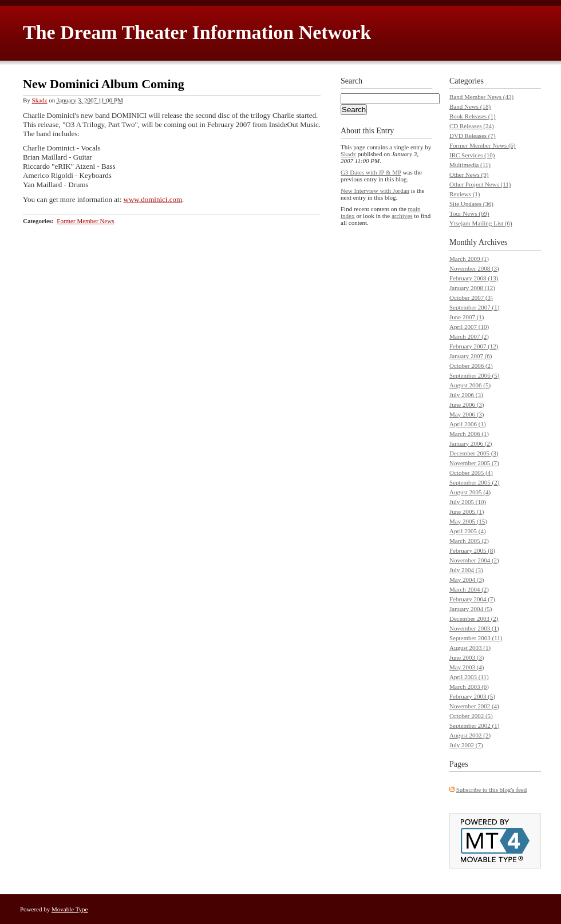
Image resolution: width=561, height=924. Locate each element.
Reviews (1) (465, 194)
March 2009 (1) (469, 259)
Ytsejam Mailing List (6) (481, 223)
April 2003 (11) (469, 677)
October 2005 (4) (471, 473)
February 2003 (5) (472, 696)
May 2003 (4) (467, 667)
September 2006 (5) (474, 375)
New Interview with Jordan (375, 191)
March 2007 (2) (469, 336)
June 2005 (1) (467, 511)
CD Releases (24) (472, 126)
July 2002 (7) (466, 745)
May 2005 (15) (468, 521)
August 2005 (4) (470, 492)
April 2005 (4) (468, 531)
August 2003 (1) (470, 648)
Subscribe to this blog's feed (492, 790)
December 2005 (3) (474, 453)
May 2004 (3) (467, 580)
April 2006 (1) (468, 424)
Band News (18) (470, 106)
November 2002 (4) (474, 706)
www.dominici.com (153, 199)
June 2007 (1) (467, 317)
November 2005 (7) (474, 463)
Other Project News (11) (480, 184)
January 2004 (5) (471, 609)
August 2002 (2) (470, 735)
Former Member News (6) (483, 145)
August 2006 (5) (470, 385)
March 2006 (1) (469, 434)
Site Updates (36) (471, 204)
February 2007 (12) (474, 346)
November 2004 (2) (474, 560)
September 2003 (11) (476, 638)
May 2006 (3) (467, 414)
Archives (493, 242)
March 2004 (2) (469, 589)
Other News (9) (469, 175)
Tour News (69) (469, 213)
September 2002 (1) (474, 725)
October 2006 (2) (471, 366)
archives (402, 216)
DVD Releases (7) (473, 136)
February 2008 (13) (474, 278)
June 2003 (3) (467, 657)
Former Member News (85, 221)
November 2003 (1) (474, 628)
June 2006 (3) (467, 405)
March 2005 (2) (469, 541)
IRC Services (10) (472, 155)
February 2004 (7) (472, 599)
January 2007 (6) (471, 356)
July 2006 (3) (466, 395)
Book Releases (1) (473, 116)
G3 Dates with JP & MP (371, 172)
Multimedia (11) (470, 165)
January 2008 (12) (472, 288)
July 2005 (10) (468, 502)
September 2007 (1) (474, 307)
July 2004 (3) (466, 570)
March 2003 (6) (469, 687)
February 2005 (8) (472, 550)
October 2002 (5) (471, 716)
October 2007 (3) (471, 298)
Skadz (40, 100)
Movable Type (70, 909)
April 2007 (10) (469, 327)
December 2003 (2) (474, 618)
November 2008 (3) (474, 268)
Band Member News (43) (481, 97)
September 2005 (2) (474, 482)
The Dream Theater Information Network (197, 32)
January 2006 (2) (471, 443)
